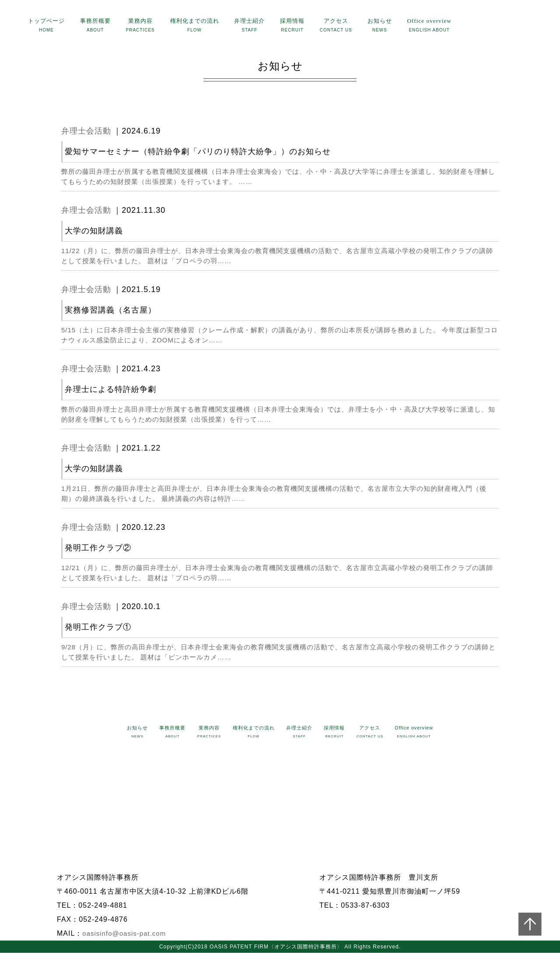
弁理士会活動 (86, 133)
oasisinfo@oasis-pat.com (124, 936)
